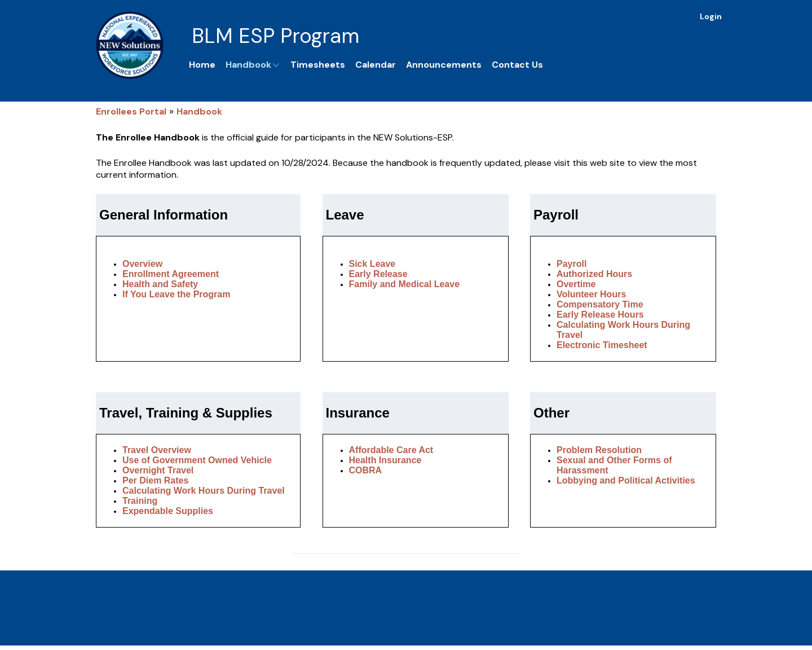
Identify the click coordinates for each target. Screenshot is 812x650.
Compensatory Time (600, 304)
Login (711, 16)
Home (202, 65)
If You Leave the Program (176, 294)
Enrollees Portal (131, 111)
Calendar (376, 65)
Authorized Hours (594, 274)
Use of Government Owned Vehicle (197, 460)
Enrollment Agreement (171, 274)
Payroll (572, 264)
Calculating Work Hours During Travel (204, 491)
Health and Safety (160, 284)
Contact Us (517, 65)
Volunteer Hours (591, 294)
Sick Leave (372, 264)
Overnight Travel (158, 470)
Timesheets (318, 65)
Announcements (444, 65)
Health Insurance (385, 460)
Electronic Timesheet (602, 345)
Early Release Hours (600, 315)
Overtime (576, 284)
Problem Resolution (599, 450)
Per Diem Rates (155, 480)
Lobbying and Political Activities (626, 480)
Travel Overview (157, 450)
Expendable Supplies (168, 511)
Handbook (253, 65)
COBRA (366, 470)
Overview (142, 264)
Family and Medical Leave (405, 284)
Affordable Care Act (391, 450)
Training (140, 501)
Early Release (378, 274)
